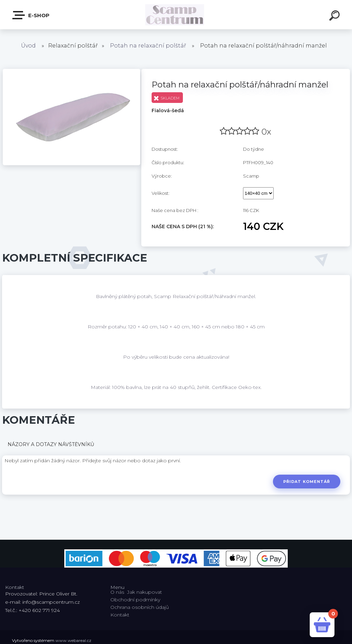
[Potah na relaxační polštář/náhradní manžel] (71, 71)
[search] (335, 17)
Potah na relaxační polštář (148, 46)
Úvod (28, 46)
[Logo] (176, 15)
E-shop (31, 15)
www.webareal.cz (73, 640)
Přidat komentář (306, 482)
